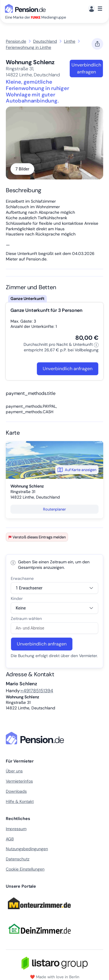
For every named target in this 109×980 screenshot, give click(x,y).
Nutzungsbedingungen (27, 849)
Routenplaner (54, 509)
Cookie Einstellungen (25, 869)
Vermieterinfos (19, 781)
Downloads (16, 791)
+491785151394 (37, 691)
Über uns (14, 771)
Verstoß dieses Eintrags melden (37, 537)
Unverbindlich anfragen (86, 68)
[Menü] (95, 9)
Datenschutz (18, 859)
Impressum (16, 829)
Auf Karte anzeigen (77, 470)
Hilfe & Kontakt (20, 801)
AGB (10, 839)
